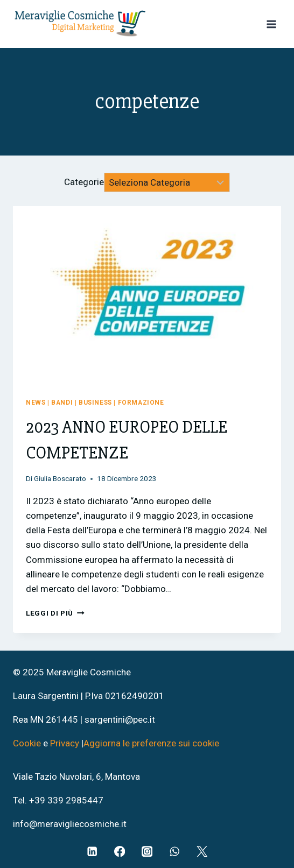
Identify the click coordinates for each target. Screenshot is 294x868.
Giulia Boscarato (60, 478)
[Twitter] (202, 852)
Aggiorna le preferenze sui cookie (151, 743)
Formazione (141, 403)
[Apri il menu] (271, 24)
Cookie (28, 743)
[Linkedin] (92, 852)
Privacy (65, 743)
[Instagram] (147, 852)
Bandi (62, 403)
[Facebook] (120, 852)
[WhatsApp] (175, 852)
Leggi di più (55, 613)
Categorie (84, 182)
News (36, 403)
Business (95, 403)
